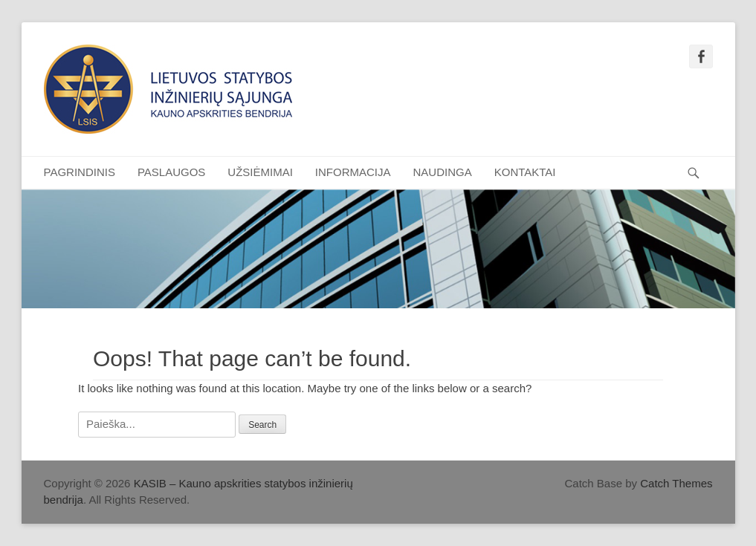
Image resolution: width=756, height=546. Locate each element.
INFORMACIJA (353, 172)
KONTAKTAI (525, 172)
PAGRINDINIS (80, 172)
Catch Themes (676, 483)
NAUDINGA (443, 172)
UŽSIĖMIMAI (260, 172)
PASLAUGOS (171, 172)
